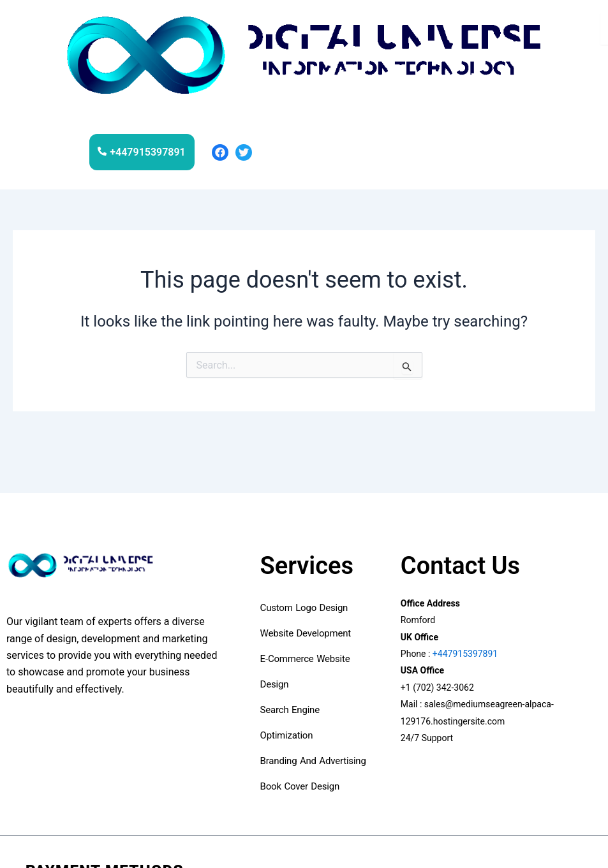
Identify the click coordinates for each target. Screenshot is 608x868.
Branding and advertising (313, 761)
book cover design (303, 786)
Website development (307, 633)
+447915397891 (464, 654)
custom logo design (304, 608)
